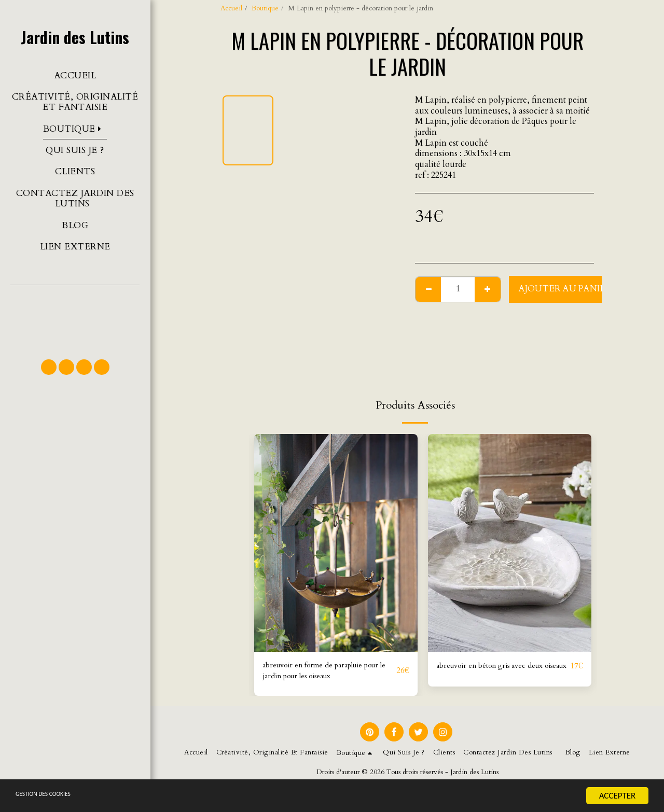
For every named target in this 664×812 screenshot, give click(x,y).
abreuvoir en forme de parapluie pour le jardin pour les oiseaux (322, 673)
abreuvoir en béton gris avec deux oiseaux (499, 673)
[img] (336, 543)
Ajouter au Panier (565, 289)
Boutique (265, 8)
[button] (75, 317)
